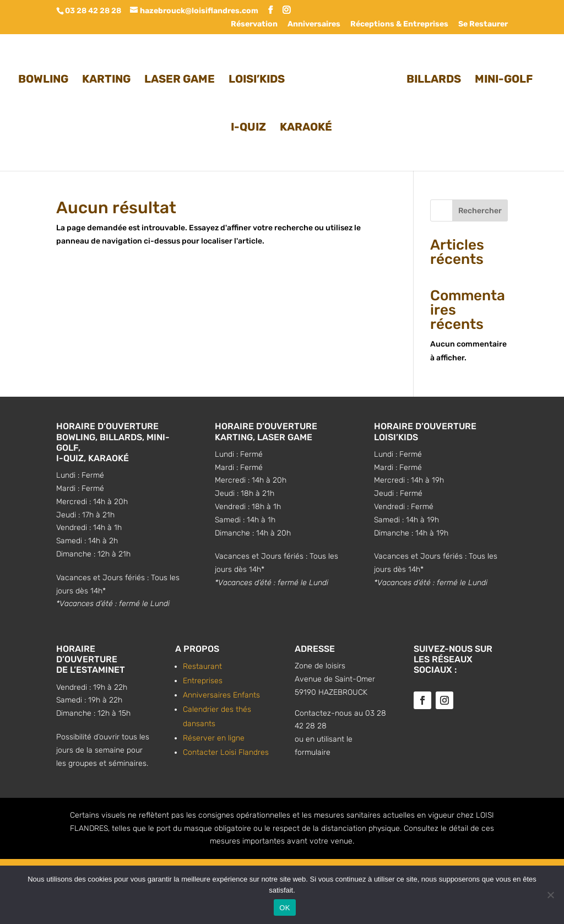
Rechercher (480, 211)
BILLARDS (430, 77)
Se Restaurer (483, 25)
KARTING (110, 77)
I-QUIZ (248, 125)
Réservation (254, 25)
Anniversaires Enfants (221, 695)
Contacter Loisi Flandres (226, 752)
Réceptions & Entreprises (399, 25)
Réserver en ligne (214, 738)
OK (284, 908)
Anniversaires (314, 25)
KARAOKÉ (306, 125)
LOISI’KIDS (260, 77)
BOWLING (47, 77)
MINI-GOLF (500, 77)
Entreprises (203, 681)
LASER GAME (183, 77)
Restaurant (202, 666)
